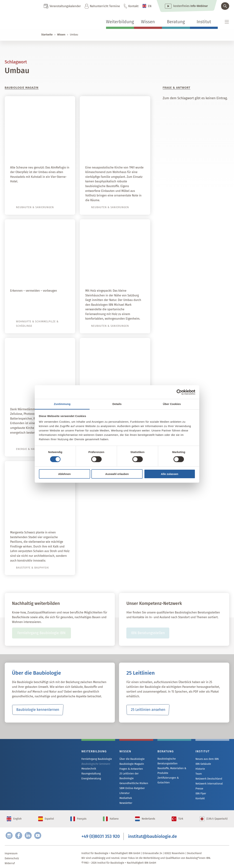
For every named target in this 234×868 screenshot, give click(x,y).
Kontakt (133, 6)
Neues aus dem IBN (207, 759)
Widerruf (10, 860)
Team (199, 774)
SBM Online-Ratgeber (132, 784)
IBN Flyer (201, 794)
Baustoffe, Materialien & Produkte (171, 771)
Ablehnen (64, 474)
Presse (199, 789)
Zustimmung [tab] (62, 404)
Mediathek (126, 794)
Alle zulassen (170, 474)
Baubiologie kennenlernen (38, 710)
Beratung (176, 22)
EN (150, 6)
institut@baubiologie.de (153, 833)
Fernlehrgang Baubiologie (96, 759)
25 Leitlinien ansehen (148, 710)
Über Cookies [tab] (172, 404)
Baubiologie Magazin (131, 764)
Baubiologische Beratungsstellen (167, 761)
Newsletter (126, 798)
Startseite (47, 35)
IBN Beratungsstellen (148, 633)
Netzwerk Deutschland (208, 779)
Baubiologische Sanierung (119, 276)
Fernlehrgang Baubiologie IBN (41, 633)
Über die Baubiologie (132, 759)
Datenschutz (12, 855)
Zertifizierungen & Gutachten (174, 778)
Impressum (11, 850)
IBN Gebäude (203, 764)
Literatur (124, 789)
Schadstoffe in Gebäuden (45, 276)
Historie (200, 769)
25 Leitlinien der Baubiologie (136, 774)
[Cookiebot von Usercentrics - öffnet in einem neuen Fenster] (179, 392)
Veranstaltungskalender (65, 6)
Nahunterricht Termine (105, 6)
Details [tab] (117, 404)
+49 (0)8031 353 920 (101, 833)
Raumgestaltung (91, 774)
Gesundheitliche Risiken (133, 779)
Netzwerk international (209, 784)
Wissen (148, 22)
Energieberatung (91, 779)
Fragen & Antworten (131, 769)
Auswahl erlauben (117, 474)
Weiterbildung (120, 22)
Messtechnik (88, 769)
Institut (204, 22)
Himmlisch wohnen (126, 153)
